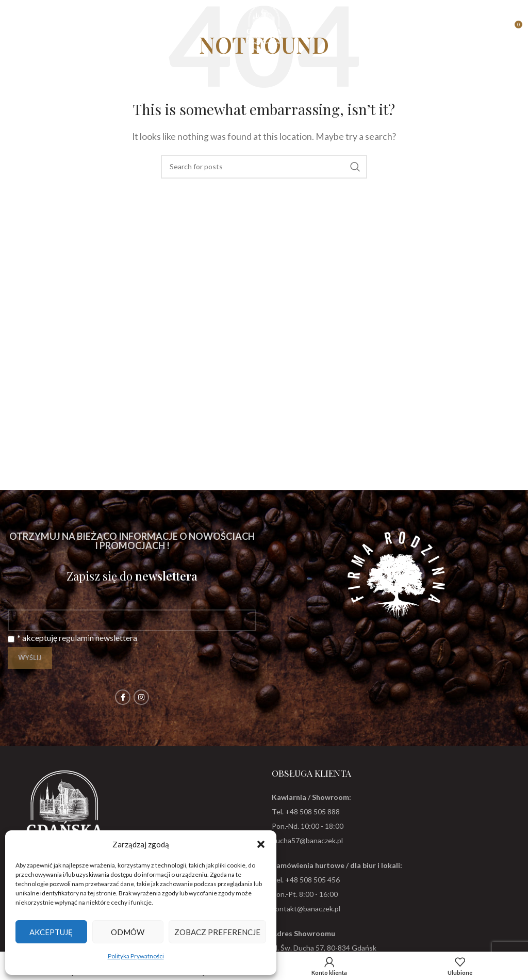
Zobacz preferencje (217, 932)
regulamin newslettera (98, 638)
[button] (261, 844)
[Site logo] (264, 27)
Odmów (128, 932)
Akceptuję (51, 932)
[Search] (264, 167)
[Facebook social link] (123, 697)
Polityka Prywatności (136, 956)
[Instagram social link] (141, 697)
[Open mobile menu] (13, 28)
